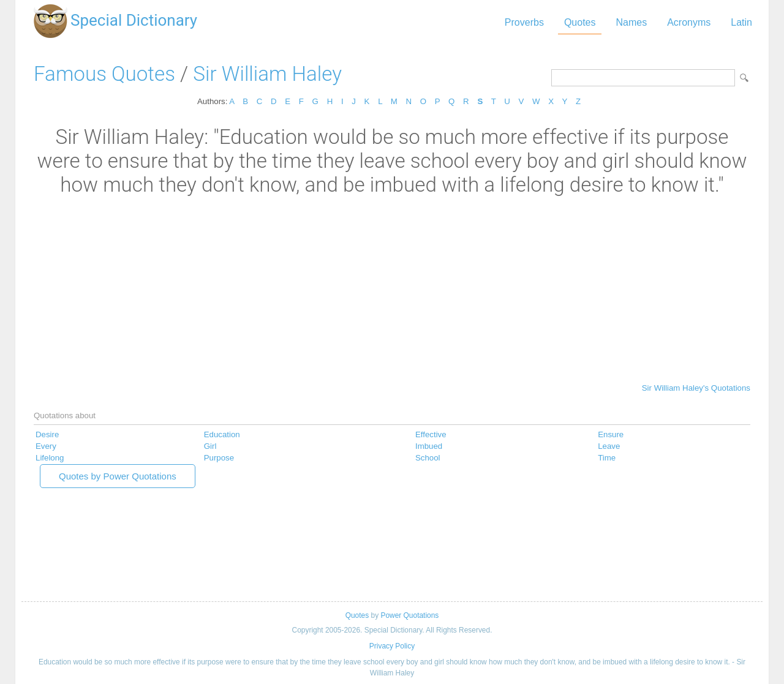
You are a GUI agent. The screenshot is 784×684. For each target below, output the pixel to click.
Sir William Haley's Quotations (696, 388)
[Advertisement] (392, 288)
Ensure (611, 434)
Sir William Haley (267, 74)
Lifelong (50, 458)
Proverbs (524, 22)
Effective (431, 434)
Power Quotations (409, 615)
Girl (210, 446)
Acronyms (689, 22)
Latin (741, 22)
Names (631, 22)
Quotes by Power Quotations (118, 476)
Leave (609, 446)
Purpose (219, 458)
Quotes (580, 22)
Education (222, 434)
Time (607, 458)
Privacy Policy (392, 646)
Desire (47, 434)
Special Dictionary (134, 20)
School (428, 458)
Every (46, 446)
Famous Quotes (104, 74)
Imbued (429, 446)
